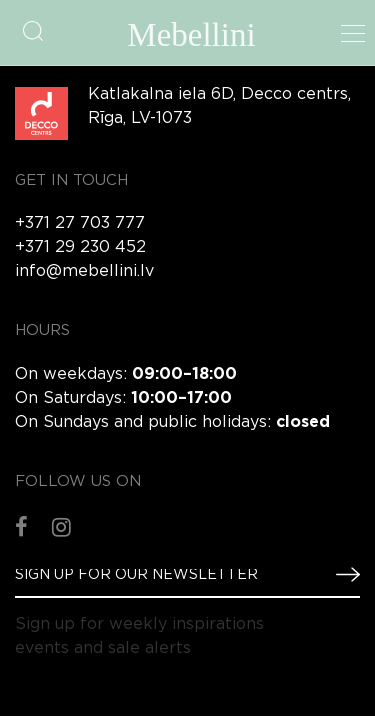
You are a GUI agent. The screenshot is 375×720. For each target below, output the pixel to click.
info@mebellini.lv (84, 271)
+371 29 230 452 (80, 247)
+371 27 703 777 (80, 223)
